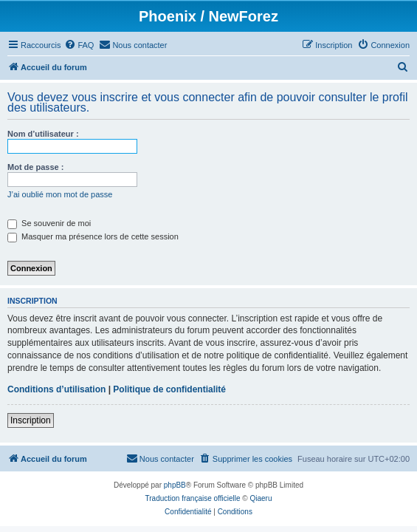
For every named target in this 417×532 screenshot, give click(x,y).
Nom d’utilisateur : (43, 134)
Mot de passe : (35, 167)
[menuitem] (79, 45)
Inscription (31, 420)
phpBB (175, 485)
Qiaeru (261, 498)
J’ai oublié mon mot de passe (60, 194)
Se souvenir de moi (49, 223)
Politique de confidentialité (169, 389)
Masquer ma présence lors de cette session (93, 236)
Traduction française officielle (193, 498)
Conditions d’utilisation (56, 389)
